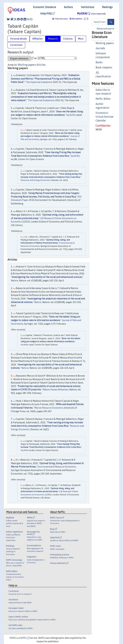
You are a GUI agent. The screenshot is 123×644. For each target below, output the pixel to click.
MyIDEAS (91, 13)
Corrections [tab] (16, 45)
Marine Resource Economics (49, 408)
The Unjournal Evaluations (39, 82)
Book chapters (104, 67)
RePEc (25, 638)
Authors (68, 7)
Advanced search (105, 29)
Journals (100, 48)
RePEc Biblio (103, 99)
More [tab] (81, 39)
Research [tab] (53, 39)
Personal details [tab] (19, 39)
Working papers (105, 43)
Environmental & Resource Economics (57, 467)
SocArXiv (71, 115)
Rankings (107, 7)
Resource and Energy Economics (35, 180)
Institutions (88, 7)
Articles (41, 65)
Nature (14, 281)
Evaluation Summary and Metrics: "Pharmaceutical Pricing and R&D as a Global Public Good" (46, 79)
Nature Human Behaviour (56, 390)
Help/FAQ (47, 13)
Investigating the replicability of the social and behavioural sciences (47, 277)
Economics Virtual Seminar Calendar (105, 117)
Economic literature (45, 7)
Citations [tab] (68, 39)
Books (99, 62)
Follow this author (61, 19)
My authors (76, 19)
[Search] (111, 22)
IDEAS (13, 638)
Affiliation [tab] (37, 39)
